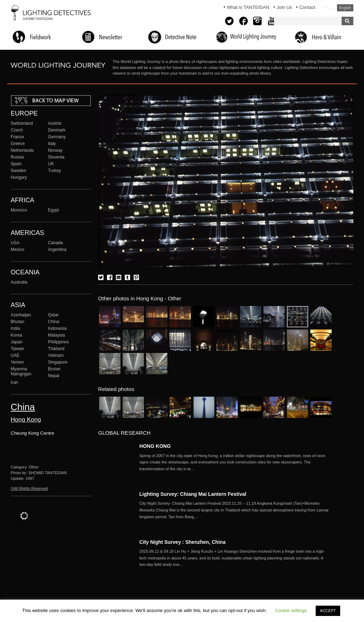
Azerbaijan (21, 315)
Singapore (58, 362)
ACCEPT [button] (328, 611)
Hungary (19, 177)
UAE (15, 355)
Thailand (56, 349)
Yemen (17, 362)
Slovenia (56, 157)
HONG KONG (155, 446)
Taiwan (17, 349)
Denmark (57, 130)
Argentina (57, 250)
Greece (18, 144)
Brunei (54, 369)
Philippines (58, 342)
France (17, 137)
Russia (17, 157)
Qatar (53, 315)
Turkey (54, 171)
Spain (16, 164)
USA (15, 243)
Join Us (284, 7)
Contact (307, 7)
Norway (55, 150)
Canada (55, 243)
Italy (52, 144)
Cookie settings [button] (291, 610)
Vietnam (56, 355)
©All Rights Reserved (29, 488)
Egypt (53, 210)
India (15, 328)
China (54, 322)
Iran (14, 382)
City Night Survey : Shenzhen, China (182, 542)
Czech (17, 130)
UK (51, 164)
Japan (17, 342)
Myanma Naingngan (21, 371)
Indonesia (57, 328)
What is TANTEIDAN (248, 7)
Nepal (54, 376)
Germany (57, 137)
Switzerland (22, 123)
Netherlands (22, 150)
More (235, 462)
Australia (19, 282)
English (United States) (345, 8)
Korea (16, 335)
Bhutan (17, 322)
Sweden (18, 171)
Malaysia (57, 335)
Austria (55, 123)
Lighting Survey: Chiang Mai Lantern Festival (193, 494)
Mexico (17, 250)
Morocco (19, 210)
